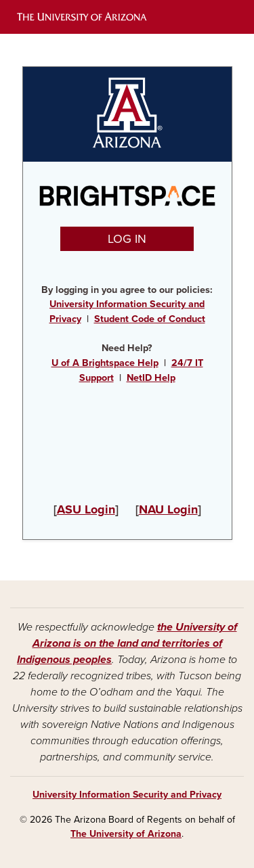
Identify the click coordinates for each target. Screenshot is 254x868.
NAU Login (168, 509)
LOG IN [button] (127, 239)
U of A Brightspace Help (105, 363)
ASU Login (86, 509)
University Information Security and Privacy (127, 795)
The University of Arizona (126, 834)
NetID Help (151, 378)
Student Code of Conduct (150, 319)
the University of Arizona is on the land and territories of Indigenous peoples (127, 643)
